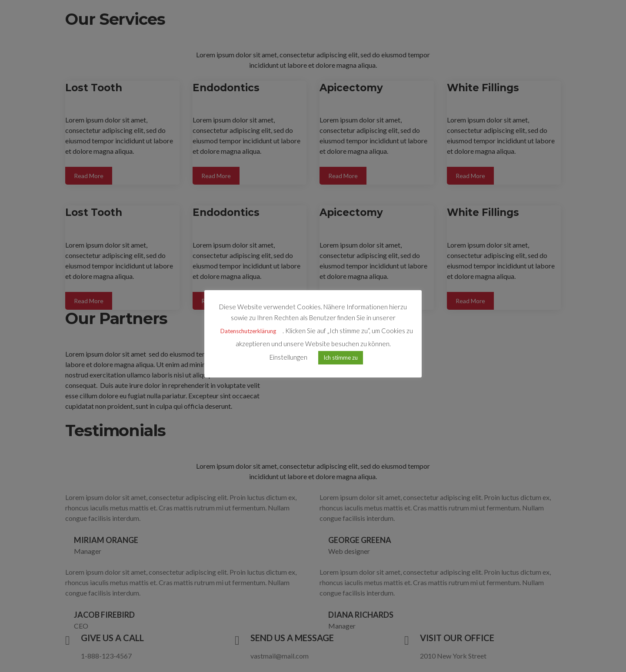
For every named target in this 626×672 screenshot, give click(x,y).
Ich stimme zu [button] (341, 358)
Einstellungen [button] (288, 358)
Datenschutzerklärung (248, 332)
